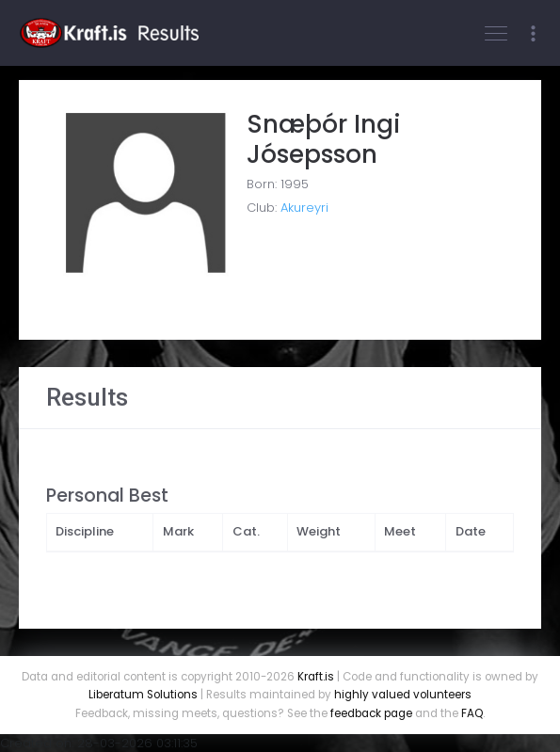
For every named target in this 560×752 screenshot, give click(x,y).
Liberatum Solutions (143, 695)
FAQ (472, 713)
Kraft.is (316, 677)
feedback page (371, 713)
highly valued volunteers (403, 695)
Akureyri (304, 208)
